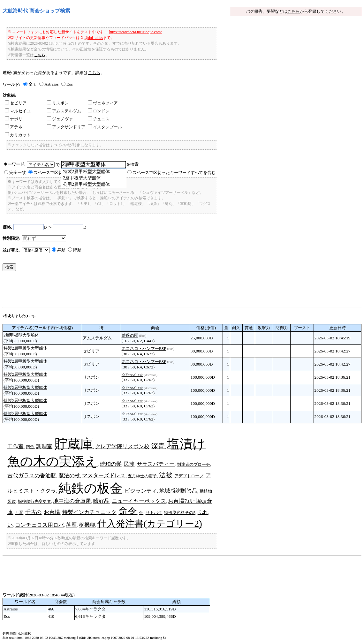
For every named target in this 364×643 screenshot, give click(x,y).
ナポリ (14, 119)
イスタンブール (105, 127)
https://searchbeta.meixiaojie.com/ (136, 32)
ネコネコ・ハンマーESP (144, 348)
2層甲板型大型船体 (21, 335)
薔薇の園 (130, 335)
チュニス (99, 119)
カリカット (18, 135)
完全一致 (18, 173)
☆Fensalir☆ (132, 375)
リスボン (58, 103)
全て (33, 84)
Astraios (51, 84)
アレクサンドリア (66, 127)
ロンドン (99, 111)
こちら (294, 11)
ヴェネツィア (103, 103)
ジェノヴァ (60, 119)
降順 (77, 250)
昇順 (61, 250)
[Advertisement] (119, 291)
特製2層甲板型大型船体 (25, 348)
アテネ (14, 127)
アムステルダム (64, 111)
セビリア (16, 103)
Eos (70, 84)
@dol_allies (94, 38)
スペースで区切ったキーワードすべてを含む (174, 173)
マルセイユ (18, 111)
